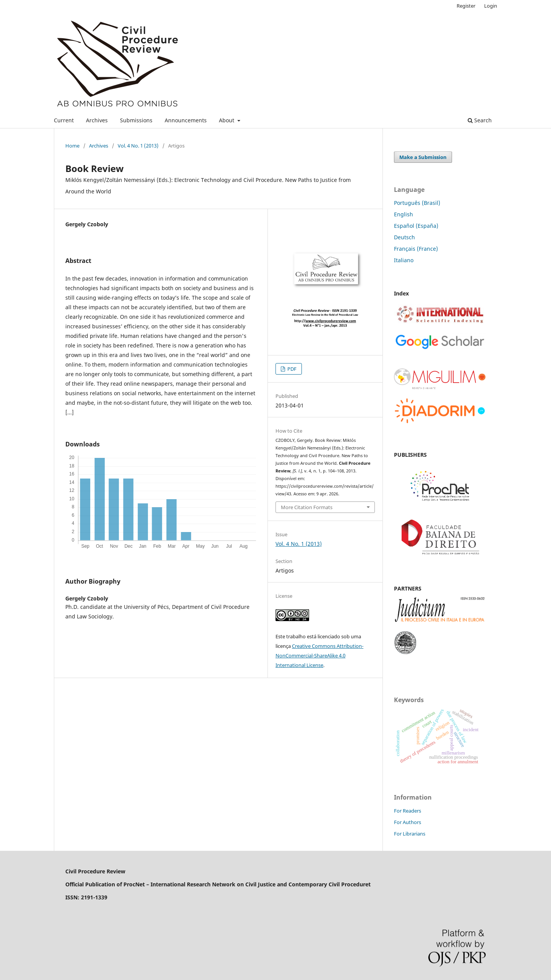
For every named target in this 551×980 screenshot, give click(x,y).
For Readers (408, 811)
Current (64, 120)
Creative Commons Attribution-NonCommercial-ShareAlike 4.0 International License (319, 655)
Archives (97, 120)
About (227, 120)
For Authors (408, 822)
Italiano (404, 260)
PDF (291, 369)
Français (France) (416, 249)
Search (480, 120)
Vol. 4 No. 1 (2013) (138, 146)
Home (72, 146)
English (404, 214)
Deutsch (404, 237)
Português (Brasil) (417, 203)
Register (466, 6)
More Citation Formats (307, 507)
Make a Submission (423, 157)
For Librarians (410, 834)
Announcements (186, 120)
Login (491, 6)
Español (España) (416, 226)
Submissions (136, 120)
